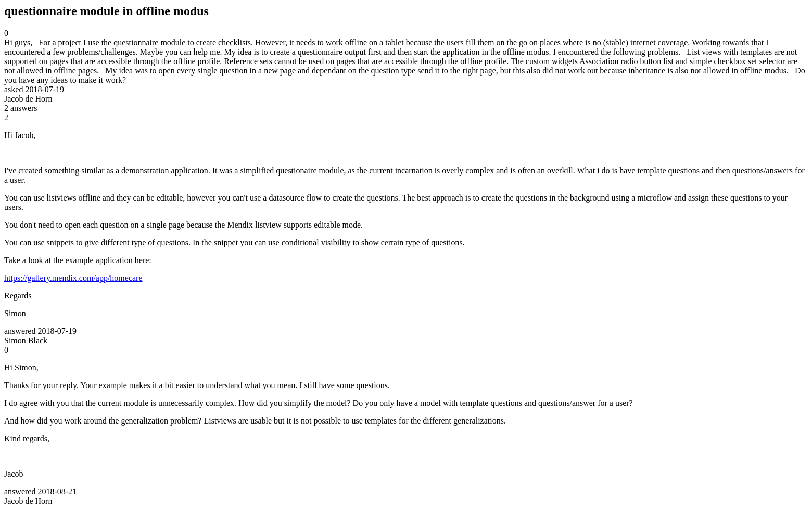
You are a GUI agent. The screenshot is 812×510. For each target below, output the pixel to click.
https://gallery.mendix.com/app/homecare (73, 278)
